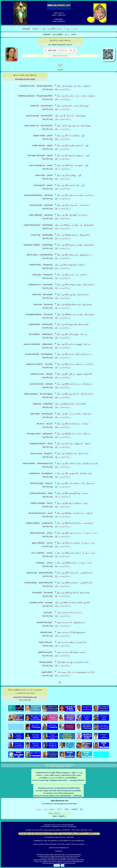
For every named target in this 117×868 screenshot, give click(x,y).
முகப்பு (39, 809)
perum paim (48, 612)
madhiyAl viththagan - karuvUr (41, 503)
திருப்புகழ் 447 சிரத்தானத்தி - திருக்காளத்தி (72, 324)
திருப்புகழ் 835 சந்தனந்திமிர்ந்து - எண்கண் (72, 493)
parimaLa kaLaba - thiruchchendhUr (40, 116)
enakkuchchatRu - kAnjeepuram (41, 265)
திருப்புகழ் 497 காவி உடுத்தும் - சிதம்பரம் (71, 334)
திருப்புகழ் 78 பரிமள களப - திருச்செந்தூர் (71, 116)
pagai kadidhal (47, 672)
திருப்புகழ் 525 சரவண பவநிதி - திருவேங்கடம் (73, 354)
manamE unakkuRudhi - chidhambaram (38, 344)
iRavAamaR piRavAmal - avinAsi (41, 513)
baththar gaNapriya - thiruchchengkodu (38, 394)
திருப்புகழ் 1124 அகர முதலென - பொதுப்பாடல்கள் (75, 543)
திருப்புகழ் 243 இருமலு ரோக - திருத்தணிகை (73, 235)
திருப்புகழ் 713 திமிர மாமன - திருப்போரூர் (72, 453)
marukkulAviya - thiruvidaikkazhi (41, 473)
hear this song (48, 89)
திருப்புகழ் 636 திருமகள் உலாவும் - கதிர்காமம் (73, 433)
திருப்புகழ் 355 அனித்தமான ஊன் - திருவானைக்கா (75, 284)
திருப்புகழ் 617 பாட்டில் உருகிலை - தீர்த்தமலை (73, 414)
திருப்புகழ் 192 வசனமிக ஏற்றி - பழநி (70, 185)
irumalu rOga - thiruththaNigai (42, 235)
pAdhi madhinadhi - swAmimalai (41, 215)
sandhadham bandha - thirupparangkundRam (36, 86)
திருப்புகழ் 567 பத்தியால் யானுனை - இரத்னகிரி (74, 374)
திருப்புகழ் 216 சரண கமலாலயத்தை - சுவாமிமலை (75, 195)
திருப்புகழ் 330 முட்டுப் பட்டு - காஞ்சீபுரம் (72, 275)
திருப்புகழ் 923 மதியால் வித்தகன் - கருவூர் (72, 503)
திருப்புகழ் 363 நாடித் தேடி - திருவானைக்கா (72, 294)
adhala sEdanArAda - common (41, 533)
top (81, 809)
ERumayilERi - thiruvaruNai (43, 593)
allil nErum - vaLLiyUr (45, 424)
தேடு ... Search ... (59, 816)
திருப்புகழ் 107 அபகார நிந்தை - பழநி (70, 135)
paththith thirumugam (45, 622)
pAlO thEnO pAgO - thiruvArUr (41, 483)
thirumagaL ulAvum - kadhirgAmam (40, 434)
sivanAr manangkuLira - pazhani (41, 165)
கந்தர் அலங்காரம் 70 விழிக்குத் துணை (70, 632)
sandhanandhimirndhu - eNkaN (41, 493)
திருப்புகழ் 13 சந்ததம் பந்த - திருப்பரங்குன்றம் (73, 86)
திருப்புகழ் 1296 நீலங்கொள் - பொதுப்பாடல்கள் (74, 563)
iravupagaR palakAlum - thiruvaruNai (39, 314)
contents (47, 34)
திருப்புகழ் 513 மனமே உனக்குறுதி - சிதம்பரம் (73, 344)
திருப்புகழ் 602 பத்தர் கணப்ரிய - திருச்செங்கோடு (74, 394)
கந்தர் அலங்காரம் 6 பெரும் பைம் (69, 612)
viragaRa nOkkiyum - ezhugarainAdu (39, 523)
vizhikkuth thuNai (46, 632)
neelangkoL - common (44, 563)
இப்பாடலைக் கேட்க (63, 89)
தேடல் (67, 34)
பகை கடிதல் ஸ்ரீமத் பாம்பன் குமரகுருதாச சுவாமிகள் (75, 672)
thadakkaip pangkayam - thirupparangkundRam (35, 96)
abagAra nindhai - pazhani (43, 136)
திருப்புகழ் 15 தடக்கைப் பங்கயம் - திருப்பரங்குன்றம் (75, 96)
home (67, 809)
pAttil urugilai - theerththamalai (41, 414)
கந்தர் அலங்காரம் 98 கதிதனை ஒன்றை (71, 652)
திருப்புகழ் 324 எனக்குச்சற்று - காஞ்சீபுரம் (70, 265)
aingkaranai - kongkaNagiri (43, 404)
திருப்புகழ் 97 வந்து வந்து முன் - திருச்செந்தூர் (73, 125)
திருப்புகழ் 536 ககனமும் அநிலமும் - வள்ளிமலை (75, 364)
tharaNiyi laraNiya (46, 662)
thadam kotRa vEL (46, 642)
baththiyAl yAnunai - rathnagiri (42, 374)
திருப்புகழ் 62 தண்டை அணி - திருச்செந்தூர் (72, 106)
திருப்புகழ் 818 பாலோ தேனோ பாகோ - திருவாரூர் (75, 483)
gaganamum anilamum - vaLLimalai (40, 364)
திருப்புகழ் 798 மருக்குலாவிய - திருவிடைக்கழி (73, 473)
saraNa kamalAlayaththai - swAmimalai (38, 195)
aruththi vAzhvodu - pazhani (42, 145)
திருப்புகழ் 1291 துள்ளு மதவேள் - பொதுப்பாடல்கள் (76, 553)
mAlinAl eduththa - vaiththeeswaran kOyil (38, 463)
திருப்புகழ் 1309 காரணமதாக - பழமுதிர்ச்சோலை (74, 583)
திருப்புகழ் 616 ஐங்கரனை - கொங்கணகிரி (71, 404)
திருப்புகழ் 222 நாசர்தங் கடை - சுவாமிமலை (72, 205)
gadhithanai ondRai (45, 652)
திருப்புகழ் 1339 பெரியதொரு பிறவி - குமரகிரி (72, 603)
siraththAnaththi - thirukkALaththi (41, 324)
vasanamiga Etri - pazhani (43, 185)
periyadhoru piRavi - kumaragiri (41, 603)
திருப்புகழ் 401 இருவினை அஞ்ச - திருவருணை (74, 304)
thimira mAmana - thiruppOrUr (41, 453)
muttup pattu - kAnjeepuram (42, 275)
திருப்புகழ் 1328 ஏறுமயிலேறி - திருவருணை (72, 592)
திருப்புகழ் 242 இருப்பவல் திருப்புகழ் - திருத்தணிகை (75, 225)
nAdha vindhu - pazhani (44, 175)
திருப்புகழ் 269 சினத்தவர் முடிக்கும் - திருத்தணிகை (75, 245)
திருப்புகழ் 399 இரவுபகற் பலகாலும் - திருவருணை (75, 314)
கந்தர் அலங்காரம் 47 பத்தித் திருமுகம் (70, 622)
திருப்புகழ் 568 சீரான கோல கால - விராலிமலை (74, 384)
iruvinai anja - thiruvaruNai (43, 304)
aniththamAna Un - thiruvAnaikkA (40, 285)
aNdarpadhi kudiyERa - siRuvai (41, 444)
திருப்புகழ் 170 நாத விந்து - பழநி (68, 175)
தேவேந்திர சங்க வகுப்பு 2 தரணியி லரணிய (72, 662)
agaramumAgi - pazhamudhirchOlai (40, 573)
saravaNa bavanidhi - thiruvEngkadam (39, 354)
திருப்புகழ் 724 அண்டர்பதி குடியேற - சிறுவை (73, 443)
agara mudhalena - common (42, 543)
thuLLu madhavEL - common (42, 553)
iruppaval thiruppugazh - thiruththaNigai (38, 225)
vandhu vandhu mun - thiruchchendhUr (38, 126)
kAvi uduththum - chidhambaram (41, 334)
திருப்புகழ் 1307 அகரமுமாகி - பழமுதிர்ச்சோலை (74, 573)
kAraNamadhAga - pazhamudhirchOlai (38, 583)
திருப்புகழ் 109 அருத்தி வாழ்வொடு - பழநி (72, 145)
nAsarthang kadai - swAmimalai (41, 205)
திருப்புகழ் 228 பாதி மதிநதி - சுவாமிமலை (71, 215)
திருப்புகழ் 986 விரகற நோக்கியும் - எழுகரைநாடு (74, 523)
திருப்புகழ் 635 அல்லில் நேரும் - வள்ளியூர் (72, 424)
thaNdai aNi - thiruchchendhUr (42, 106)
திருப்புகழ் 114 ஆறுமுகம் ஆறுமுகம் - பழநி (72, 155)
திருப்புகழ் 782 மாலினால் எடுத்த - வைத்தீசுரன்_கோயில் (77, 463)
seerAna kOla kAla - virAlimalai (41, 384)
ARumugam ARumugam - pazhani (40, 155)
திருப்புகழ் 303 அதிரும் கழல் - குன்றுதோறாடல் (74, 255)
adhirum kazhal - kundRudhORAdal (40, 255)
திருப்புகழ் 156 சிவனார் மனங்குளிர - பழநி (72, 165)
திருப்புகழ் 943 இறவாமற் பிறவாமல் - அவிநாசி (74, 513)
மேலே (59, 809)
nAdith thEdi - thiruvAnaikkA (42, 294)
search (74, 34)
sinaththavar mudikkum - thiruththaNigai (38, 245)
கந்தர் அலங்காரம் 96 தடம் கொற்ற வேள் (71, 642)
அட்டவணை (58, 34)
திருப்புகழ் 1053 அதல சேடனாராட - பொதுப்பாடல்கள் (76, 533)
